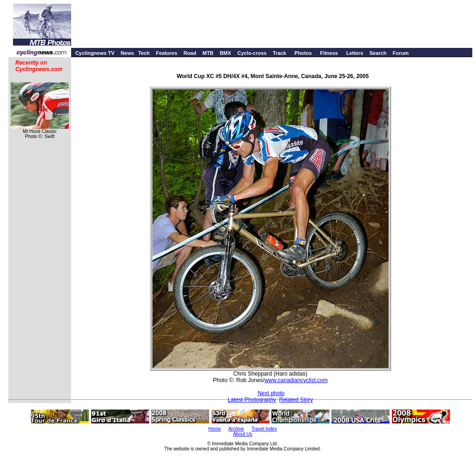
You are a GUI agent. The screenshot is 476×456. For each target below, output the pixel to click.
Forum (401, 53)
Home (215, 429)
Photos (303, 53)
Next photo (271, 393)
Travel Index (264, 429)
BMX (225, 53)
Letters (355, 53)
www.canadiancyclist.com (296, 380)
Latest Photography (252, 400)
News (128, 53)
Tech (144, 53)
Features (166, 53)
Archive (236, 429)
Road (190, 53)
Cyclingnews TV (95, 53)
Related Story (296, 400)
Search (378, 53)
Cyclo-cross (252, 53)
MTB (208, 53)
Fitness (329, 53)
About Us (242, 434)
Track (280, 53)
